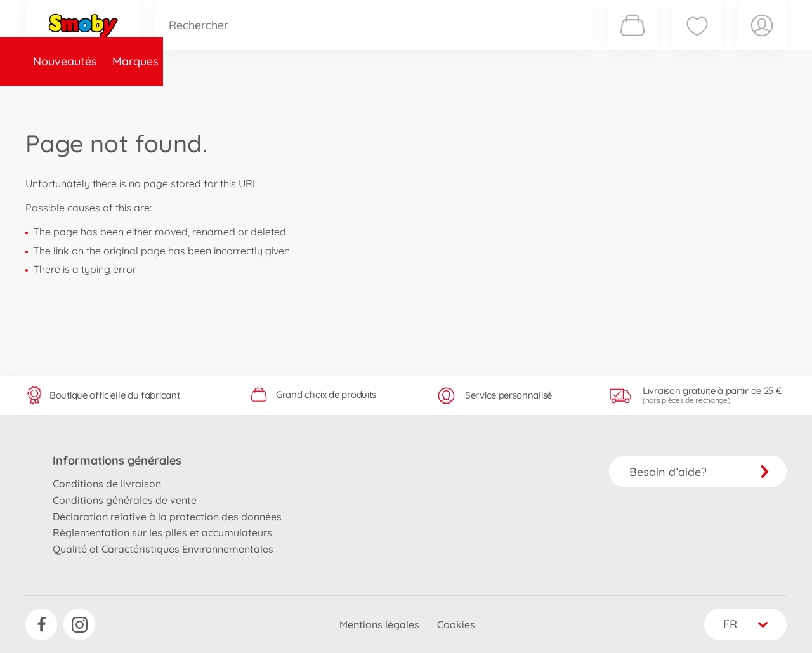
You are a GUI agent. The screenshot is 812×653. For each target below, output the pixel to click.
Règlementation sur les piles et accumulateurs (162, 532)
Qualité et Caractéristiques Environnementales (163, 549)
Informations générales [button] (117, 460)
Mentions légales (379, 624)
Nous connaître (578, 97)
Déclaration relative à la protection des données (167, 517)
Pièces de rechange (299, 97)
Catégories (203, 97)
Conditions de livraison (107, 484)
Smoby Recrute (711, 97)
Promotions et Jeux (469, 97)
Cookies (456, 624)
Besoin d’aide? (699, 472)
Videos (384, 97)
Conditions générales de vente (125, 500)
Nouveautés (65, 97)
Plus (645, 97)
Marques (135, 97)
